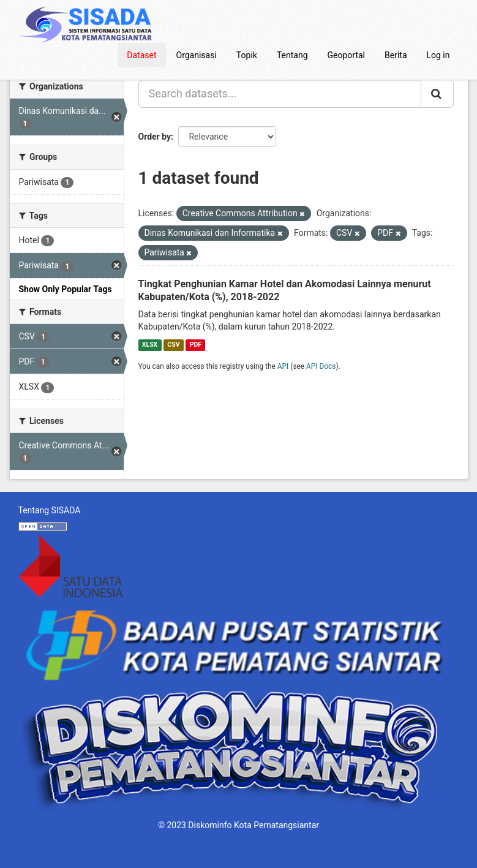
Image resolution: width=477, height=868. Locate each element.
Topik (247, 55)
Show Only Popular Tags (66, 289)
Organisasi (197, 55)
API (283, 366)
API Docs (321, 366)
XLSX (150, 345)
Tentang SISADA (50, 510)
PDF (196, 345)
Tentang (292, 55)
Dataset (141, 55)
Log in (438, 55)
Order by (155, 137)
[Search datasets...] (280, 94)
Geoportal (346, 55)
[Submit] (437, 94)
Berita (396, 55)
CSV (173, 345)
